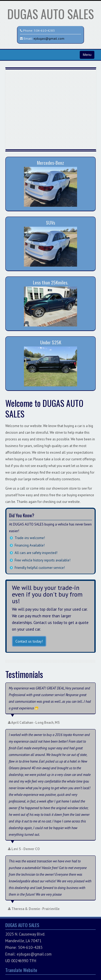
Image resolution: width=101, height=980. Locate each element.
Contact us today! (29, 641)
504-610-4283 (44, 30)
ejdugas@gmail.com (49, 38)
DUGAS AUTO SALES (50, 14)
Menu (87, 55)
